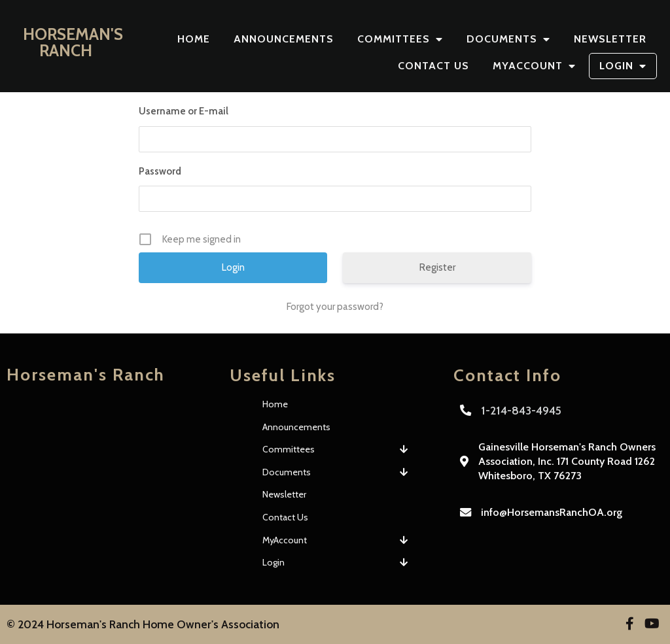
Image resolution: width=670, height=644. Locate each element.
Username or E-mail (184, 111)
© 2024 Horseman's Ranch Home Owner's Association (143, 624)
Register (437, 267)
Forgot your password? (335, 307)
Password (160, 171)
